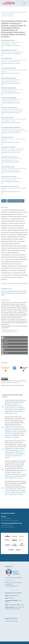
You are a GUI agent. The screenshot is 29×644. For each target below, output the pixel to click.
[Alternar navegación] (24, 3)
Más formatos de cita (9, 331)
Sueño (17, 293)
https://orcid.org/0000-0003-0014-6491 (11, 152)
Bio (2, 47)
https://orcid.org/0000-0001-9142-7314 (10, 73)
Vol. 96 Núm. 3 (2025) (7, 12)
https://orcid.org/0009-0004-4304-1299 (11, 63)
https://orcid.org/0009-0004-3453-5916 (11, 113)
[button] (14, 337)
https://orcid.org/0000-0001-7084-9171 (10, 162)
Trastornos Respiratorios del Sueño (12, 291)
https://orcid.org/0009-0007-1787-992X (11, 172)
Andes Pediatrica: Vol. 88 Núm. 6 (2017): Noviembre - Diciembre (15, 436)
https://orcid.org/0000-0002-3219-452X (11, 103)
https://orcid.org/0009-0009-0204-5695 (11, 132)
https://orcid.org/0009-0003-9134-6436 (11, 142)
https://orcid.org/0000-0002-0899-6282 (11, 54)
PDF (4, 201)
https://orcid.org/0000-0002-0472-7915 (11, 192)
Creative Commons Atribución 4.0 (11, 383)
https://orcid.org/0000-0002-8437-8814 (11, 83)
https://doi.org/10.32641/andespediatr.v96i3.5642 (14, 284)
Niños (3, 295)
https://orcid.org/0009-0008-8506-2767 (11, 123)
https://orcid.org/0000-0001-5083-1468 (11, 45)
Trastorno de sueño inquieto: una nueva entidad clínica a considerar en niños (15, 491)
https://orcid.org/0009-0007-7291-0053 (11, 93)
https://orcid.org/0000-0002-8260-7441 (11, 182)
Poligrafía (23, 293)
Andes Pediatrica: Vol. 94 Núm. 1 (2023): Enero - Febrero (15, 456)
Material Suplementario (16, 201)
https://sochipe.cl (10, 580)
